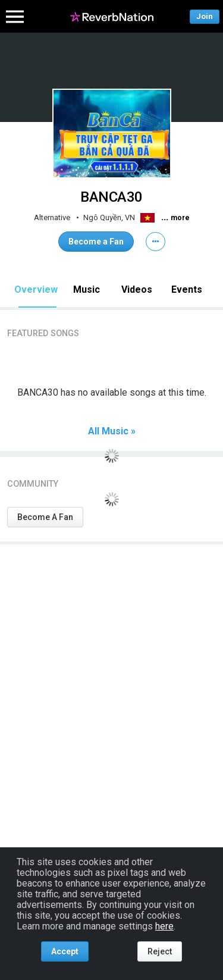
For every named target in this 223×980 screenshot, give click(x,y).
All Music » (112, 431)
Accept (65, 951)
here (164, 926)
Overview (36, 289)
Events (187, 289)
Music (87, 289)
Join (205, 16)
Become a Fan (96, 242)
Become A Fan (45, 517)
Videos (137, 289)
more (180, 218)
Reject (160, 951)
